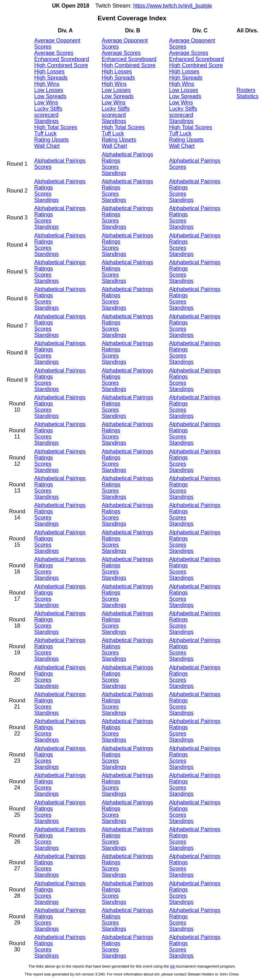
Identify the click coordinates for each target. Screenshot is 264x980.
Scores (43, 167)
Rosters (246, 90)
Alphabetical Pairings (60, 161)
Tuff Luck (46, 133)
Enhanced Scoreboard (62, 59)
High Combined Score (61, 65)
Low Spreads (50, 96)
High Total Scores (56, 127)
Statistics (247, 96)
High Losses (49, 71)
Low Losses (49, 90)
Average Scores (54, 53)
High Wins (47, 84)
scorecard (46, 115)
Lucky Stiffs (48, 109)
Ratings (111, 161)
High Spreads (51, 78)
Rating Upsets (52, 140)
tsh (173, 966)
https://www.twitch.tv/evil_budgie (172, 6)
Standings (47, 121)
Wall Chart (47, 146)
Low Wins (46, 102)
